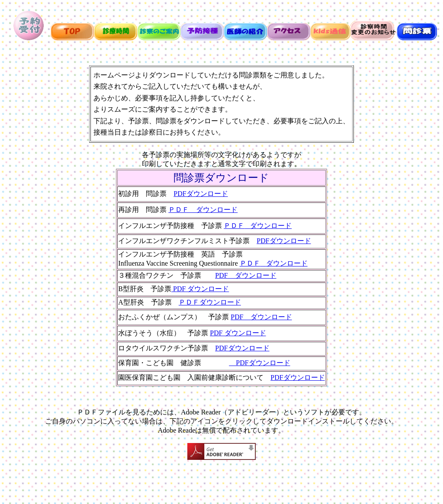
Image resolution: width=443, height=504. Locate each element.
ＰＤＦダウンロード (258, 226)
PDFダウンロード (201, 194)
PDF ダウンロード (246, 275)
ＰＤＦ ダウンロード (203, 210)
